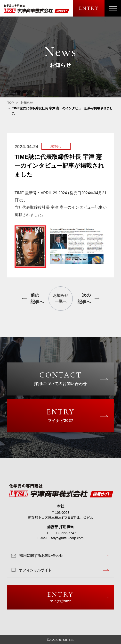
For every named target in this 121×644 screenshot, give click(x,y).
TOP (11, 103)
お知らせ (27, 103)
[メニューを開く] (113, 8)
